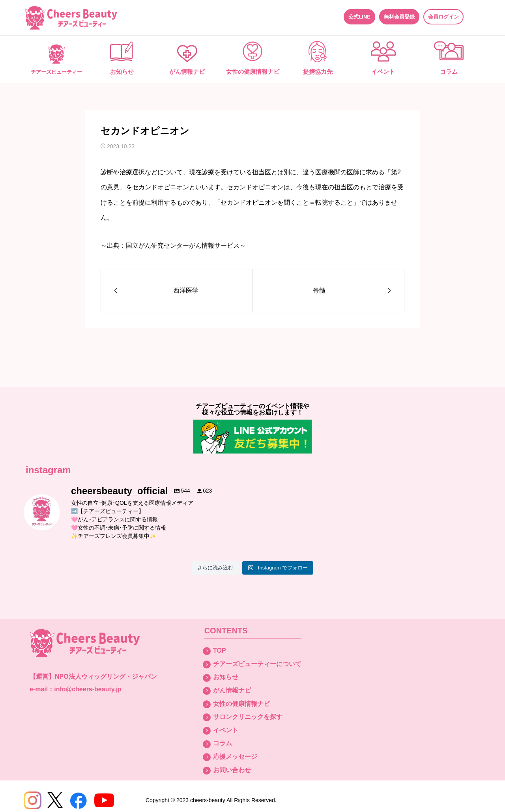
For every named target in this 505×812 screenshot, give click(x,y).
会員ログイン (443, 17)
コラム (449, 72)
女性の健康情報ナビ (253, 72)
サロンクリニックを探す (248, 717)
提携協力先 (318, 72)
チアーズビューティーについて (257, 664)
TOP (220, 651)
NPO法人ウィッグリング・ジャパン (106, 677)
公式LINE (359, 17)
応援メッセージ (235, 757)
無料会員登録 (399, 17)
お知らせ (122, 72)
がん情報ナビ (187, 72)
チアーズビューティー (56, 72)
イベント (383, 72)
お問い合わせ (232, 770)
